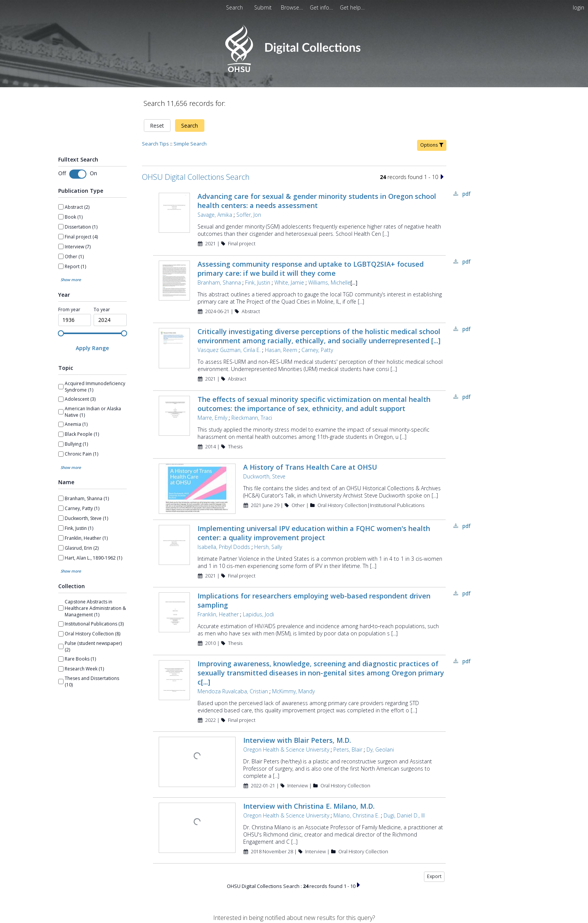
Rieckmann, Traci (252, 418)
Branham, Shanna (219, 282)
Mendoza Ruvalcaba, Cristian (233, 691)
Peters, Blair (348, 749)
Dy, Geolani (380, 749)
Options (432, 145)
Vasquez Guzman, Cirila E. (229, 350)
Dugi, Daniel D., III (404, 815)
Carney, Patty (317, 350)
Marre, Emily (212, 418)
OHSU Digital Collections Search (196, 177)
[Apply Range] (92, 348)
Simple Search (190, 144)
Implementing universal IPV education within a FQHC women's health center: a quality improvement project (314, 533)
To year (102, 310)
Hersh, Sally (268, 547)
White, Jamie (289, 282)
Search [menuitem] (234, 7)
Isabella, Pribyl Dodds (224, 547)
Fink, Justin (258, 282)
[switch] (78, 174)
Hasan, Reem (281, 350)
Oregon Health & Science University (286, 749)
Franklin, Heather (218, 614)
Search (190, 126)
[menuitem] (264, 7)
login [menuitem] (578, 7)
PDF (466, 194)
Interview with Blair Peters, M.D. (297, 740)
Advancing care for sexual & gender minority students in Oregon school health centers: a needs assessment (317, 201)
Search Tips (155, 144)
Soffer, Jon (249, 215)
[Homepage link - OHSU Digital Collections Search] (294, 70)
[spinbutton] (75, 320)
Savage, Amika (215, 215)
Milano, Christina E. (356, 815)
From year (69, 310)
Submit (264, 7)
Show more (71, 280)
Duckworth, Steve (264, 476)
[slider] (61, 333)
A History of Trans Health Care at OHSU (310, 467)
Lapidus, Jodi (258, 614)
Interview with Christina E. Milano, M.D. (309, 806)
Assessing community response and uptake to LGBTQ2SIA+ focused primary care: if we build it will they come (311, 269)
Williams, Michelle (329, 282)
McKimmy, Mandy (293, 691)
